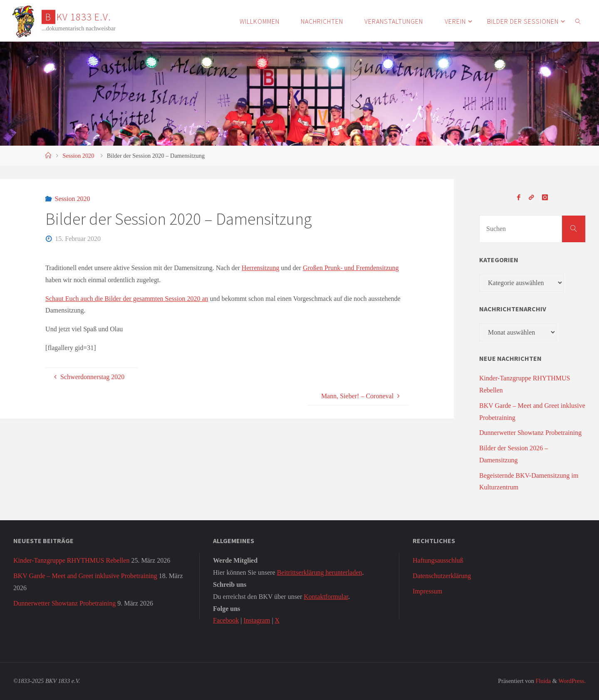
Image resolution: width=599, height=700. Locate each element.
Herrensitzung (261, 268)
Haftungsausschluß (438, 560)
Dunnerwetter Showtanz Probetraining (530, 433)
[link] (578, 21)
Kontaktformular (326, 597)
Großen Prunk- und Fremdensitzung (351, 268)
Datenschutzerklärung (442, 576)
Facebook (226, 620)
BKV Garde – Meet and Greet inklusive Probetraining (85, 576)
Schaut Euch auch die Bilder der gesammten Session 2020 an (127, 299)
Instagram (257, 620)
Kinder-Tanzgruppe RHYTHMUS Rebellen (71, 560)
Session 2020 (78, 156)
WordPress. (572, 681)
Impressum (427, 591)
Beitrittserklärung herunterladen (320, 572)
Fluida (542, 681)
